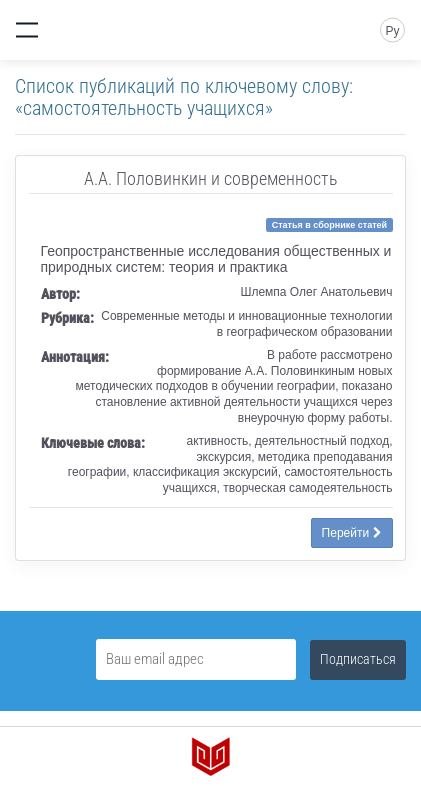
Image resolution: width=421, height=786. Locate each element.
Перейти (352, 533)
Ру (392, 31)
